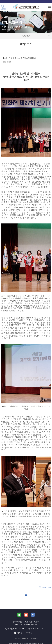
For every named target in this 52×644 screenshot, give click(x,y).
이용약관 (34, 638)
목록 (26, 595)
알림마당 (26, 36)
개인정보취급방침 (21, 638)
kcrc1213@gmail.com (30, 633)
